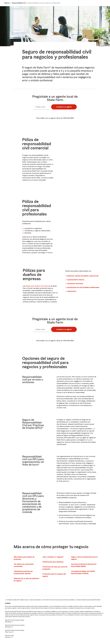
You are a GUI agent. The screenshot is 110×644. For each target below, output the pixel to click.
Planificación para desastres (53, 562)
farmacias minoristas (75, 284)
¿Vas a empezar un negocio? (53, 557)
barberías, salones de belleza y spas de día (83, 276)
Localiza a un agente (64, 107)
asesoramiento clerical (76, 280)
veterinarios (72, 291)
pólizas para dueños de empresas (38, 286)
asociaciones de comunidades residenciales (83, 287)
